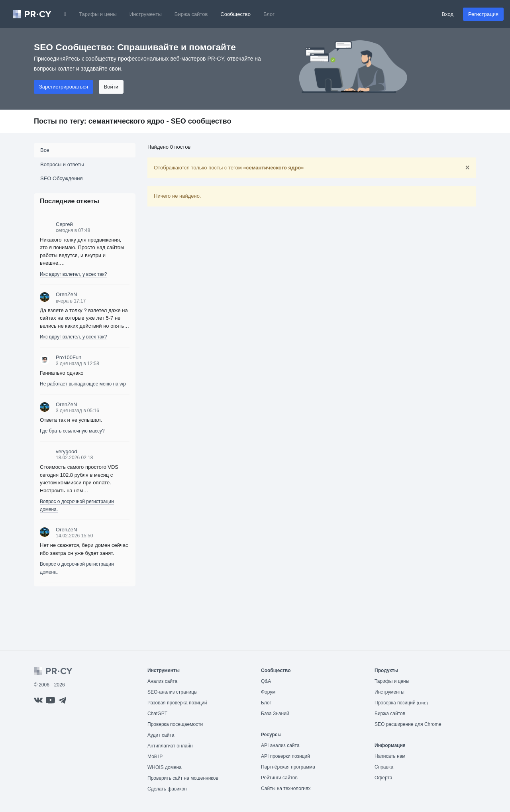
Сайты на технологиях (286, 788)
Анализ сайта (162, 681)
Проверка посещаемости (175, 724)
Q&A (266, 681)
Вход (448, 14)
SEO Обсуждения (62, 178)
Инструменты (146, 14)
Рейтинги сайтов (279, 778)
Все (45, 150)
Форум (268, 692)
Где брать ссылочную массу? (72, 431)
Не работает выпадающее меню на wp (83, 384)
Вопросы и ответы (62, 164)
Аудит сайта (161, 735)
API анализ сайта (280, 745)
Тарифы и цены (98, 14)
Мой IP (155, 757)
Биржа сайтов (191, 14)
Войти (111, 87)
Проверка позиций (401, 703)
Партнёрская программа (288, 767)
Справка (384, 767)
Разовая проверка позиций (177, 703)
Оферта (383, 778)
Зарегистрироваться (64, 87)
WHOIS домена (165, 767)
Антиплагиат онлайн (170, 746)
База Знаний (275, 714)
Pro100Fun (69, 357)
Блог (269, 14)
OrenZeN (66, 294)
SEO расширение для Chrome (408, 724)
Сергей (64, 224)
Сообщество (235, 14)
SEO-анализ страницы (173, 692)
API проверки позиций (285, 756)
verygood (66, 451)
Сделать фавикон (167, 789)
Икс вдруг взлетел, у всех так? (73, 274)
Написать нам (390, 756)
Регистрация (483, 14)
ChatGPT (157, 714)
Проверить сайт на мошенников (183, 778)
